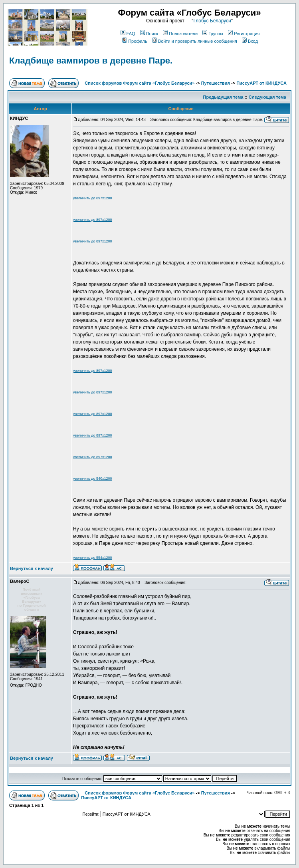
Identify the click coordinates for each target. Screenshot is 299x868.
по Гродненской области (31, 608)
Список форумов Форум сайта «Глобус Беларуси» (140, 83)
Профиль (135, 41)
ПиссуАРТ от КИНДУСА (261, 83)
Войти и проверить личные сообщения (195, 41)
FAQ (128, 34)
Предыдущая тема (223, 97)
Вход (250, 41)
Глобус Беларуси (212, 21)
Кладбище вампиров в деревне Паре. (91, 61)
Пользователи (180, 34)
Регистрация (244, 34)
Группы (213, 34)
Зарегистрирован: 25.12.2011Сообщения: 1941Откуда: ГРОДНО (37, 676)
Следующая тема (267, 97)
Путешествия (216, 83)
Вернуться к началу (32, 568)
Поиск (149, 34)
